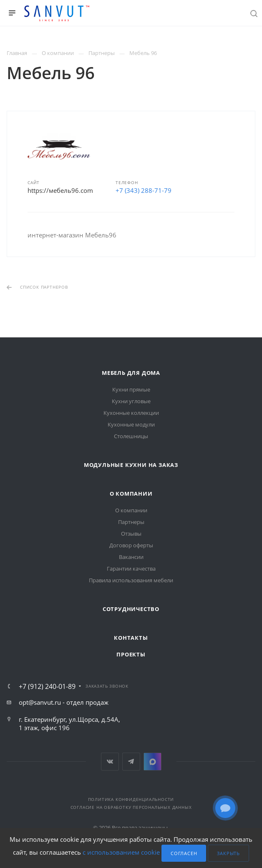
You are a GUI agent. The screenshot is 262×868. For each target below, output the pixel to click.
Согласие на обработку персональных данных (131, 807)
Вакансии (131, 557)
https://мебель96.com (60, 190)
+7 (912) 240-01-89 (47, 686)
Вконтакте (110, 762)
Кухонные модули (131, 424)
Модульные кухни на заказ (131, 465)
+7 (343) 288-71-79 (144, 190)
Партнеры (131, 522)
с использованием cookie (121, 853)
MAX (152, 762)
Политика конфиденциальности (131, 799)
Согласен (184, 853)
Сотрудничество (131, 609)
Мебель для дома (131, 373)
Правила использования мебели (131, 580)
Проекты (131, 654)
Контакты (131, 638)
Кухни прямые (131, 389)
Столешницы (131, 436)
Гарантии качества (131, 569)
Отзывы (131, 534)
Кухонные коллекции (131, 413)
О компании (131, 494)
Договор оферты (131, 545)
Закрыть (228, 853)
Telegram (131, 762)
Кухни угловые (131, 401)
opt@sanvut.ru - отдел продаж (64, 702)
